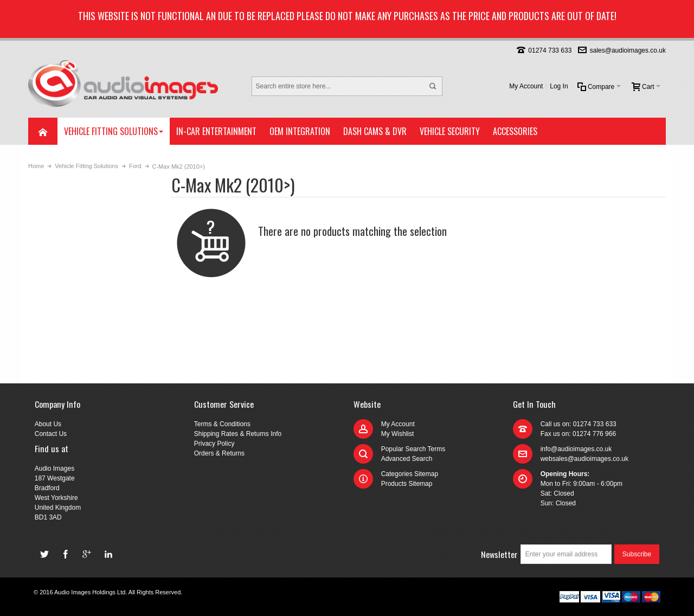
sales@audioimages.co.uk (628, 50)
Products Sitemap (407, 484)
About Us (48, 424)
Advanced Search (407, 459)
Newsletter (499, 554)
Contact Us (51, 434)
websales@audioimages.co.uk (584, 459)
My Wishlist (398, 434)
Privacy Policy (214, 444)
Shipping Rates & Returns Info (238, 434)
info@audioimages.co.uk (576, 449)
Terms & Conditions (222, 424)
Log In (559, 86)
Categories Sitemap (410, 474)
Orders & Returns (219, 453)
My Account (526, 86)
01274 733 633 (550, 50)
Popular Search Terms (413, 449)
